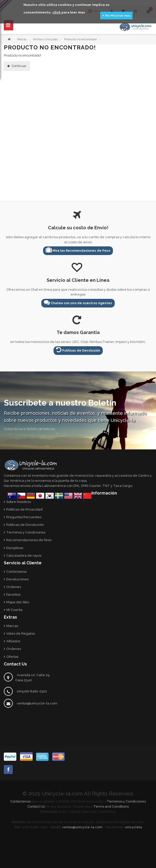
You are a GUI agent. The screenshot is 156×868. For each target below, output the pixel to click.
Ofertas (12, 657)
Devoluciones (17, 579)
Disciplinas (15, 548)
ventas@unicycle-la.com (37, 703)
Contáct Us (36, 806)
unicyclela (133, 827)
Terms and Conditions (111, 806)
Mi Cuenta (14, 610)
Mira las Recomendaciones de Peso (78, 250)
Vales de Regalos (21, 633)
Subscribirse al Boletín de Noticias (29, 429)
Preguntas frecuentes (24, 517)
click (57, 12)
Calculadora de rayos (24, 556)
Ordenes (14, 587)
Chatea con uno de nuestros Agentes (78, 302)
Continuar (19, 66)
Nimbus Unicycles (45, 39)
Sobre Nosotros (19, 502)
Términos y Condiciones (126, 801)
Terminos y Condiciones (26, 532)
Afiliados (13, 641)
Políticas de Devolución (78, 350)
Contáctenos (20, 801)
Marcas (22, 39)
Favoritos (13, 595)
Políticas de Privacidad (24, 509)
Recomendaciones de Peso (29, 540)
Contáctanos (16, 572)
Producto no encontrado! (81, 39)
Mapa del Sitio (18, 602)
